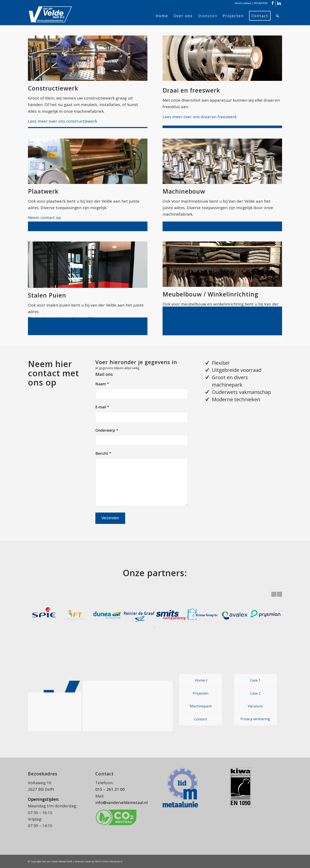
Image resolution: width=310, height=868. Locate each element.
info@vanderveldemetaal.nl (122, 802)
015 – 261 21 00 (110, 789)
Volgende (280, 594)
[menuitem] (162, 16)
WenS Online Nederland (109, 861)
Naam (102, 384)
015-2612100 (260, 3)
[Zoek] (278, 16)
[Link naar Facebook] (273, 3)
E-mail (102, 407)
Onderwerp (107, 430)
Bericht (103, 453)
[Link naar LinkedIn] (279, 3)
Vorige (274, 594)
